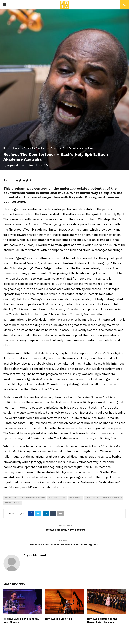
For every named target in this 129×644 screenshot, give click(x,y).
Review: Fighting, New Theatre (65, 530)
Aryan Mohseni (17, 165)
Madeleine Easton (57, 498)
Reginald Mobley (13, 503)
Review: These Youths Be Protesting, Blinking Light (64, 545)
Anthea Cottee (12, 498)
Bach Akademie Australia (33, 498)
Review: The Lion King (59, 619)
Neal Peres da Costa (112, 498)
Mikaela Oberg (92, 498)
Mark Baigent (75, 498)
